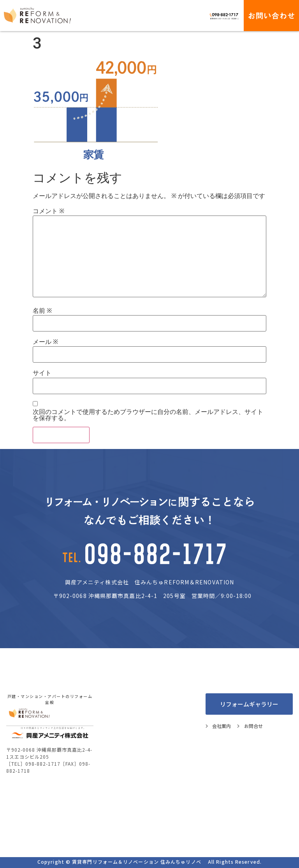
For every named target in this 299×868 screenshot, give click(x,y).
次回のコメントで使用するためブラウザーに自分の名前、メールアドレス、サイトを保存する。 (148, 415)
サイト (42, 373)
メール (45, 342)
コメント (48, 211)
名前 (42, 311)
